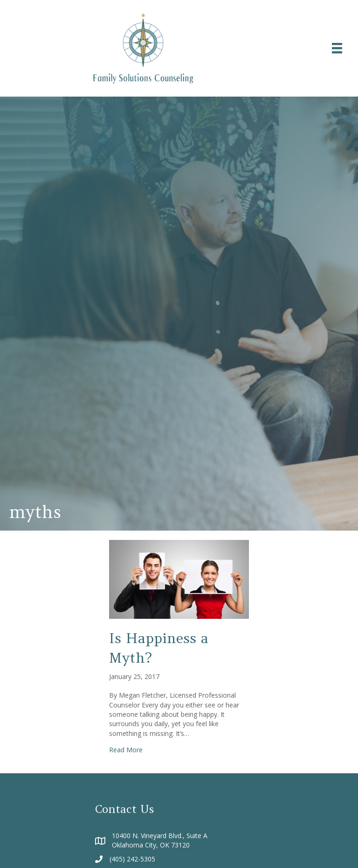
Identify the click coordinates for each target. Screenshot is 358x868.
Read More (126, 750)
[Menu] (337, 48)
